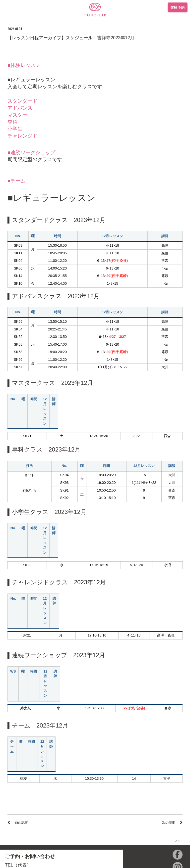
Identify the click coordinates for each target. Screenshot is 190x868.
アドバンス (20, 108)
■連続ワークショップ (31, 152)
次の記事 (169, 701)
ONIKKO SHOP (114, 815)
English (108, 829)
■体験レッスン (24, 65)
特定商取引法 (17, 829)
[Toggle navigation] (9, 8)
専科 (12, 122)
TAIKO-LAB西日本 (116, 808)
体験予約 (178, 7)
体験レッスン (17, 808)
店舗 (11, 780)
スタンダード (22, 101)
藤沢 (41, 787)
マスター (17, 115)
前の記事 (21, 701)
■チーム (16, 181)
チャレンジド (22, 136)
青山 (11, 787)
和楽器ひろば (112, 822)
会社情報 (109, 801)
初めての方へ (17, 801)
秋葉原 (26, 787)
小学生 (15, 129)
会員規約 (14, 815)
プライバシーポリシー (24, 822)
